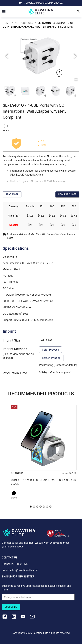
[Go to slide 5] (44, 507)
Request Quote (67, 194)
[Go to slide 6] (47, 507)
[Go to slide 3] (37, 507)
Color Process (50, 350)
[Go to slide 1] (31, 507)
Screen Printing (51, 358)
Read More (12, 194)
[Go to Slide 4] (55, 91)
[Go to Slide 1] (10, 91)
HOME (6, 23)
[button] (41, 56)
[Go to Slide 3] (40, 91)
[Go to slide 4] (41, 507)
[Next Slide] (75, 56)
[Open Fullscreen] (76, 79)
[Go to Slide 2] (25, 91)
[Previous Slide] (7, 56)
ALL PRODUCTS (24, 23)
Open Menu (4, 12)
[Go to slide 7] (50, 507)
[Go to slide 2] (34, 507)
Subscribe (11, 607)
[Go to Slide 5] (70, 91)
